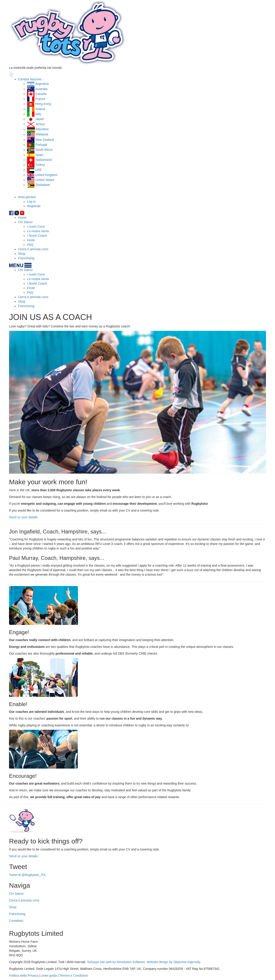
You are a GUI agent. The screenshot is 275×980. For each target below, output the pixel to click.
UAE (38, 170)
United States (45, 180)
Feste (31, 240)
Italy (38, 114)
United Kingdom (46, 175)
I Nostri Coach (37, 236)
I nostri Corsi (36, 227)
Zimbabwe (43, 185)
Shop (22, 254)
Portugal (41, 145)
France (40, 99)
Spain (39, 155)
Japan (40, 119)
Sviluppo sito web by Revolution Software (116, 962)
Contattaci (16, 921)
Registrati (34, 206)
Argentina (42, 84)
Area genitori (27, 197)
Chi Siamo (25, 222)
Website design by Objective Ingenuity (173, 962)
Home (22, 218)
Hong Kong (43, 104)
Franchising (26, 258)
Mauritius (42, 129)
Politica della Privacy (23, 975)
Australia (41, 89)
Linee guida (49, 975)
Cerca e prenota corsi (33, 249)
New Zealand (45, 140)
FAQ (30, 245)
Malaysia (42, 134)
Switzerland (44, 160)
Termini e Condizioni (73, 975)
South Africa (44, 150)
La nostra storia (38, 231)
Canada (41, 94)
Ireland (40, 109)
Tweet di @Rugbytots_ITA (27, 875)
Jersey (40, 124)
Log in (31, 202)
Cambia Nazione (30, 79)
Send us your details (23, 517)
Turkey (40, 165)
